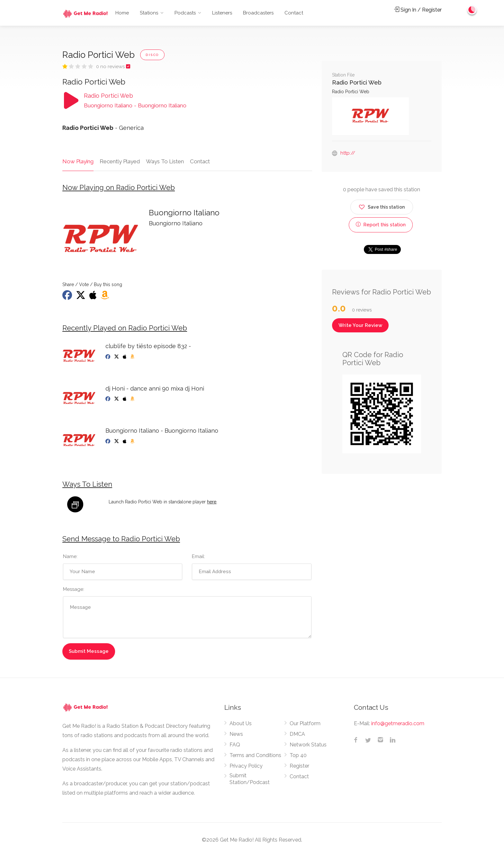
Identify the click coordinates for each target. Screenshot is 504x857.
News (236, 734)
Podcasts (185, 13)
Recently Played (120, 161)
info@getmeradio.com (398, 723)
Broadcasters (258, 13)
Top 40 (298, 755)
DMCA (297, 734)
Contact (294, 13)
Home (122, 13)
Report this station (381, 225)
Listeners (222, 13)
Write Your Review (360, 325)
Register (299, 766)
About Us (241, 723)
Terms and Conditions (255, 755)
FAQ (235, 745)
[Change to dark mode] (472, 10)
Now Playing (78, 161)
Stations (149, 13)
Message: (74, 589)
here (212, 502)
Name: (70, 556)
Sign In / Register (418, 10)
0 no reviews (111, 67)
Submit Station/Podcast (250, 779)
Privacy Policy (246, 766)
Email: (198, 556)
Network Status (308, 745)
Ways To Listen (165, 161)
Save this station (382, 206)
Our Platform (305, 723)
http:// (348, 153)
